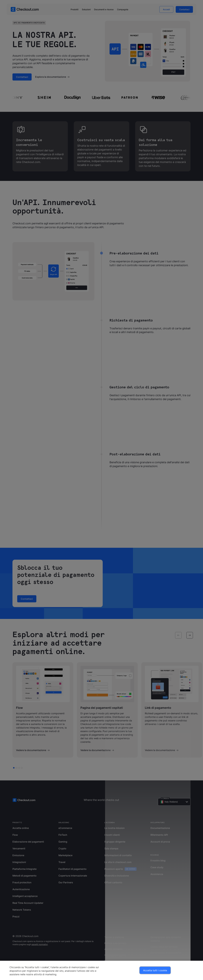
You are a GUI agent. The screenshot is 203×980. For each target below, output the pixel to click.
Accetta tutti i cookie (155, 970)
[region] (101, 970)
